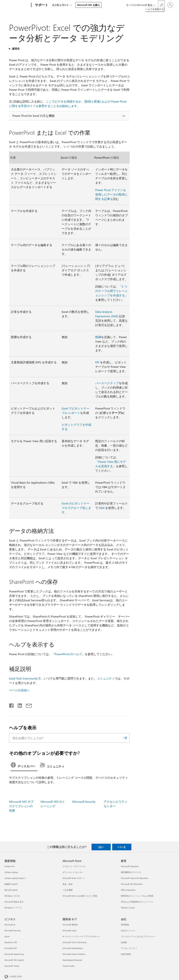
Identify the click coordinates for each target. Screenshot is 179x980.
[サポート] (41, 5)
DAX (102, 508)
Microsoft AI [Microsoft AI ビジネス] (10, 925)
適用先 (16, 49)
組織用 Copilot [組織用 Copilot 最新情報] (11, 884)
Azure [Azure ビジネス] (7, 936)
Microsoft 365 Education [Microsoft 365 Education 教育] (132, 884)
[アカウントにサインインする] (170, 5)
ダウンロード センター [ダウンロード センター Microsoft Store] (73, 872)
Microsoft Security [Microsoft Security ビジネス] (13, 930)
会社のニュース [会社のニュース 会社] (128, 930)
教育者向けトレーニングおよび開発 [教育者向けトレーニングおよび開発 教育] (137, 896)
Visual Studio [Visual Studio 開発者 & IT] (68, 966)
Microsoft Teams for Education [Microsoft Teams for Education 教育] (135, 878)
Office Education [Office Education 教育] (128, 890)
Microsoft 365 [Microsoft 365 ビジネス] (11, 948)
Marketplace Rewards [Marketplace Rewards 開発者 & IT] (72, 960)
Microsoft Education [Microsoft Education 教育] (130, 866)
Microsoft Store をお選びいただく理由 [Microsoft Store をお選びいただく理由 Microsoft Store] (80, 896)
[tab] (24, 766)
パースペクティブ (107, 383)
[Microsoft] (17, 5)
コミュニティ (106, 678)
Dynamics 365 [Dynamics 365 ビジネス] (11, 942)
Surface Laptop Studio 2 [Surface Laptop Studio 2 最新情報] (15, 878)
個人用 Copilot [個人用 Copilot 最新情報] (11, 890)
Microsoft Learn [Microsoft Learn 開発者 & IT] (70, 930)
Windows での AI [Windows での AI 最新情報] (12, 896)
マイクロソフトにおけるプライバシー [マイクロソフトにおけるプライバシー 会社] (138, 936)
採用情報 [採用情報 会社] (125, 925)
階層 (98, 337)
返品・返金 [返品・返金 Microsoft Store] (68, 884)
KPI (97, 362)
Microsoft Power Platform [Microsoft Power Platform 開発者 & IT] (74, 954)
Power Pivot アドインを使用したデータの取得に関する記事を (111, 194)
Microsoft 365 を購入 (88, 5)
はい (101, 847)
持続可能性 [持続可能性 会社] (126, 954)
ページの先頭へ (19, 690)
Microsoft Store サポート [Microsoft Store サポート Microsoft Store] (74, 878)
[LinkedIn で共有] (18, 705)
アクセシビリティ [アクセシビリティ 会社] (129, 948)
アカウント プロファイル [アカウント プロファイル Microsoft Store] (74, 866)
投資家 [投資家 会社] (124, 942)
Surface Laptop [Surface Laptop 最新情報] (11, 872)
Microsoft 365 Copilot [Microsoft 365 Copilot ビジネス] (14, 960)
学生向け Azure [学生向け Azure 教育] (128, 908)
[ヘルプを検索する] (161, 5)
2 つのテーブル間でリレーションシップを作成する (111, 291)
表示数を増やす (60, 5)
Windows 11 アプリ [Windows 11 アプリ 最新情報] (13, 908)
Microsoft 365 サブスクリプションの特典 (21, 806)
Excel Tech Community (23, 678)
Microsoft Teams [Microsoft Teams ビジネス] (12, 966)
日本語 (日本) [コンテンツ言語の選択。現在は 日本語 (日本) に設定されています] (16, 976)
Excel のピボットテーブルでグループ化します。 (76, 508)
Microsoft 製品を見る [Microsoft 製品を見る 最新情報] (14, 902)
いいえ (122, 847)
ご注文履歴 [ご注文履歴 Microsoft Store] (68, 890)
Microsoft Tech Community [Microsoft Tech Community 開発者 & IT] (75, 942)
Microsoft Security (84, 802)
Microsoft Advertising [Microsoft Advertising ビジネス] (14, 954)
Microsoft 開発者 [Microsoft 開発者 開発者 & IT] (70, 925)
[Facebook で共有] (12, 705)
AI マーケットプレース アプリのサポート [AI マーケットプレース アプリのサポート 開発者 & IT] (81, 936)
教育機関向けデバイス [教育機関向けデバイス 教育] (131, 872)
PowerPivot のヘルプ (68, 654)
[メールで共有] (27, 705)
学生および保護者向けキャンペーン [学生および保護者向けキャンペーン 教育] (137, 902)
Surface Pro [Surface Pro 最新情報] (10, 866)
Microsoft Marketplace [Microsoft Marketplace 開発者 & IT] (73, 948)
